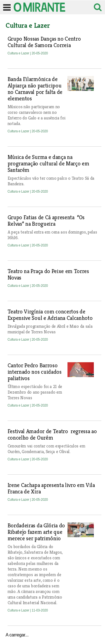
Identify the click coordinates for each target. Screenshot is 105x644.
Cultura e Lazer (19, 53)
